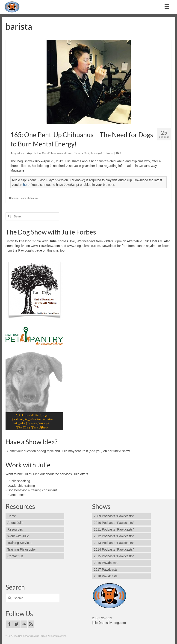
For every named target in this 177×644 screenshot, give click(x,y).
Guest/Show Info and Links (57, 153)
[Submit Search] (9, 216)
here (26, 185)
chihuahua (32, 198)
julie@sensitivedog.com (109, 623)
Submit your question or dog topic (30, 451)
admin (21, 153)
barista (15, 198)
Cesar (23, 198)
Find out (39, 474)
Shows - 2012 (81, 153)
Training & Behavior (102, 153)
